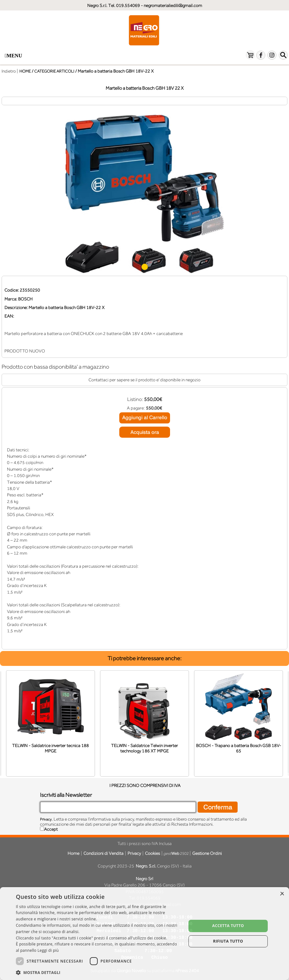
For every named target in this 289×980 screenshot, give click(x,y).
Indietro (9, 71)
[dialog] (144, 934)
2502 (176, 853)
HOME (25, 71)
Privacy (46, 819)
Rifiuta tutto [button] (228, 941)
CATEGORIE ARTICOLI (54, 71)
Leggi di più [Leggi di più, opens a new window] (48, 950)
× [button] (282, 894)
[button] (99, 972)
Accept (51, 829)
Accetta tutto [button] (228, 926)
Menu (13, 56)
